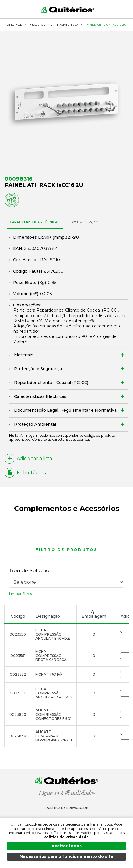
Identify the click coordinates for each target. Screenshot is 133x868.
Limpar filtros (20, 594)
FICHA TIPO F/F (49, 674)
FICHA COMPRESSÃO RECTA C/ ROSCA (51, 656)
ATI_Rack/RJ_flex (65, 25)
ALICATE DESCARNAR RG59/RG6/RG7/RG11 (54, 736)
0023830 (18, 736)
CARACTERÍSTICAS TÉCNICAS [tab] (35, 222)
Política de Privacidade (67, 808)
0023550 (18, 634)
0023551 (18, 656)
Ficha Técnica (26, 473)
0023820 (18, 714)
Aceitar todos (66, 846)
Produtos (37, 25)
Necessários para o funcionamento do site (66, 856)
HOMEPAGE (13, 25)
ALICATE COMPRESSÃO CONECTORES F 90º (53, 714)
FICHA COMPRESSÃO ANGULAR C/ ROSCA (54, 693)
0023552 (18, 674)
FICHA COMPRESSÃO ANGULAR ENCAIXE (53, 634)
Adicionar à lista (28, 459)
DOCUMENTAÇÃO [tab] (84, 222)
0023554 (18, 693)
